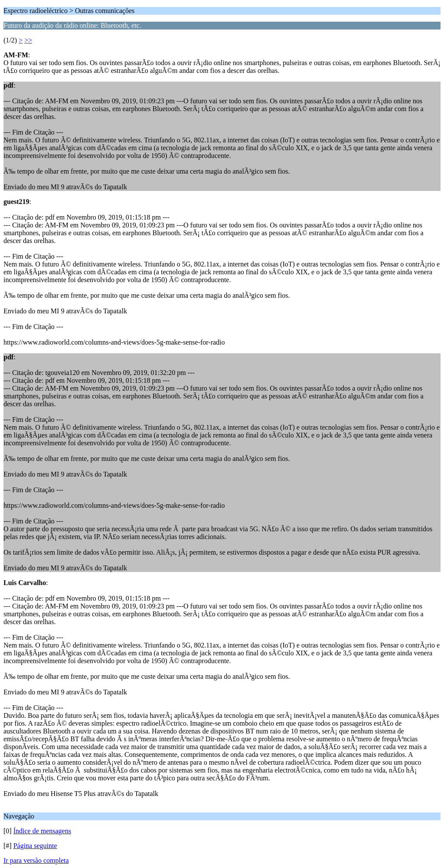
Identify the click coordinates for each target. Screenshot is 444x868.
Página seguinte (35, 846)
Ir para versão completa (36, 860)
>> (28, 40)
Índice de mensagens (42, 831)
